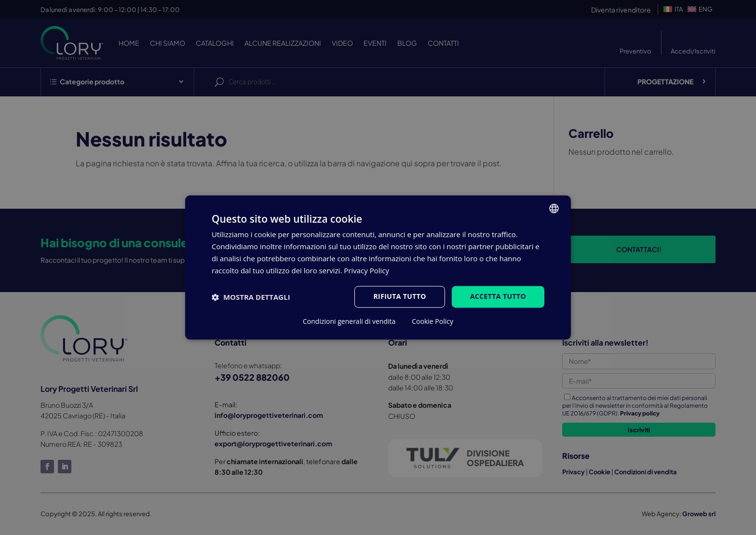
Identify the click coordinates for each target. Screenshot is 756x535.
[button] (251, 297)
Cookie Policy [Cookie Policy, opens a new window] (432, 322)
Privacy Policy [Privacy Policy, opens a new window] (366, 270)
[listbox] (554, 208)
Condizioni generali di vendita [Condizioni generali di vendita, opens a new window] (349, 322)
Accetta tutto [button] (498, 297)
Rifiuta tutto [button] (399, 297)
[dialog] (378, 267)
